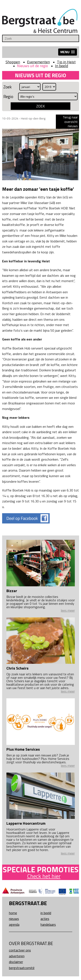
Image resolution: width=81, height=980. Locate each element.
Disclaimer (16, 962)
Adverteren (17, 956)
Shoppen (13, 62)
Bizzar (12, 591)
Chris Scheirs (17, 668)
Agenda (14, 924)
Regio (8, 96)
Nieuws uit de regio (33, 66)
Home (13, 913)
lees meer (68, 610)
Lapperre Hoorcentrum (26, 823)
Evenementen (38, 62)
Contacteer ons (20, 950)
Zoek (8, 87)
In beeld (61, 66)
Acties (45, 919)
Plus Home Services (23, 749)
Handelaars (48, 924)
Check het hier (44, 876)
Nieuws (14, 919)
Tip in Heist (66, 62)
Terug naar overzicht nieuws (70, 122)
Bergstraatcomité (22, 968)
